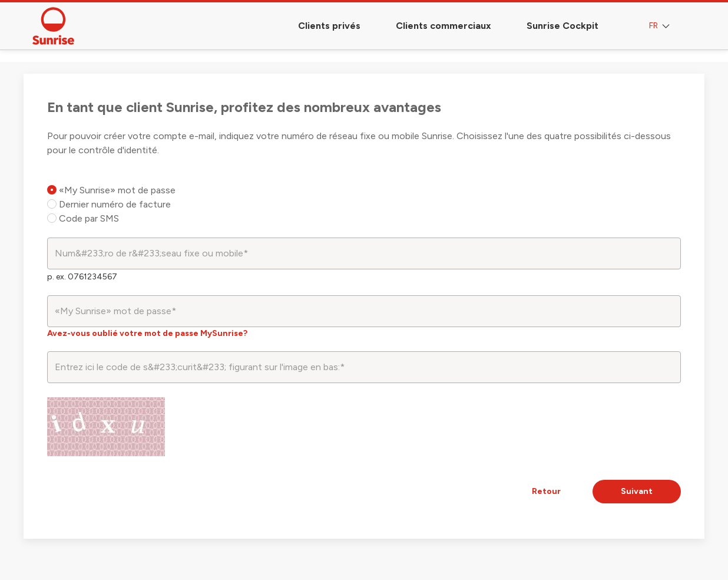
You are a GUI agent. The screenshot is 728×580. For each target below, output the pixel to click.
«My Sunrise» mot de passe (111, 190)
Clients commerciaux (444, 26)
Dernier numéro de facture (109, 204)
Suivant (637, 491)
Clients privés (329, 26)
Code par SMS (83, 218)
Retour (546, 491)
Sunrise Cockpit (562, 26)
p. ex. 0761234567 (82, 277)
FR (661, 26)
